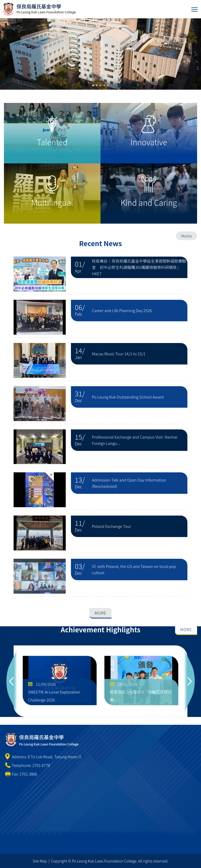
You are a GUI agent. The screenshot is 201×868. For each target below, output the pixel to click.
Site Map (40, 861)
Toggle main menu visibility (195, 8)
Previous (12, 681)
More (100, 613)
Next (189, 681)
